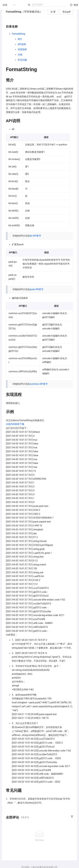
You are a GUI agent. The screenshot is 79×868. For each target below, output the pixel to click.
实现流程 (22, 49)
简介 (20, 39)
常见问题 (22, 60)
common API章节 (39, 384)
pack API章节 (37, 289)
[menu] (18, 5)
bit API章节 (35, 236)
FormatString (18, 34)
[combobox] (49, 5)
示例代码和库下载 (15, 424)
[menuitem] (14, 5)
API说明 (22, 44)
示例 (20, 55)
